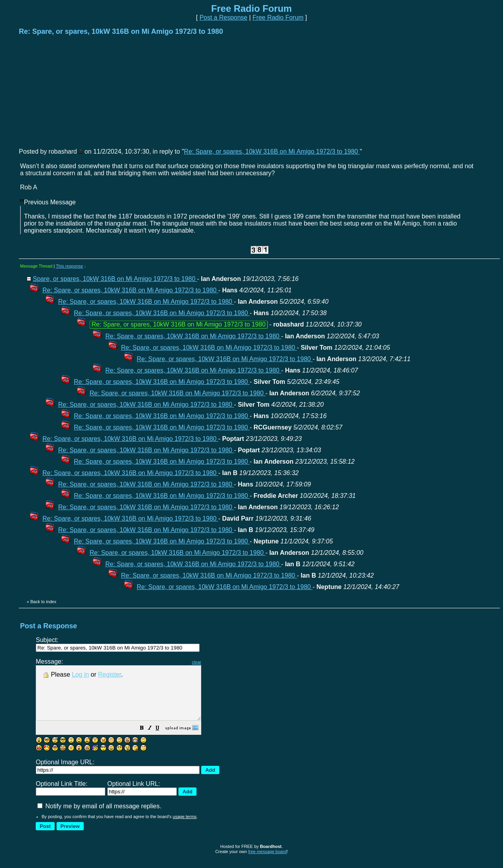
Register (110, 674)
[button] (162, 739)
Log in (81, 674)
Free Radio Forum (278, 17)
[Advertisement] (78, 91)
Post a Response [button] (224, 17)
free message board (267, 862)
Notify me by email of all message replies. (99, 817)
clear (216, 662)
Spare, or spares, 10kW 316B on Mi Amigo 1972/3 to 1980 (115, 279)
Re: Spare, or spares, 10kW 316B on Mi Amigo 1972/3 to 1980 (272, 151)
